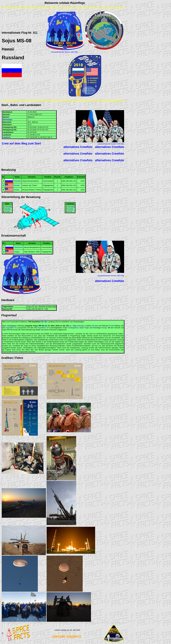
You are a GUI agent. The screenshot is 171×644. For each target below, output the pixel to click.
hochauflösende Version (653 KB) (111, 276)
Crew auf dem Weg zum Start (21, 144)
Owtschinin (19, 247)
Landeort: (7, 137)
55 (42, 322)
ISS (15, 127)
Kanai (104, 328)
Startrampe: (8, 120)
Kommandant (48, 181)
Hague (17, 252)
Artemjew (18, 181)
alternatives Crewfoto (78, 147)
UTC (40, 114)
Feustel (17, 185)
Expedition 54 (43, 328)
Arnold (16, 190)
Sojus (9, 41)
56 (46, 322)
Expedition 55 (11, 328)
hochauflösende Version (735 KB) (111, 144)
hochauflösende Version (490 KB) (65, 52)
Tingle (87, 328)
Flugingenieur (48, 185)
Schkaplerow (73, 328)
